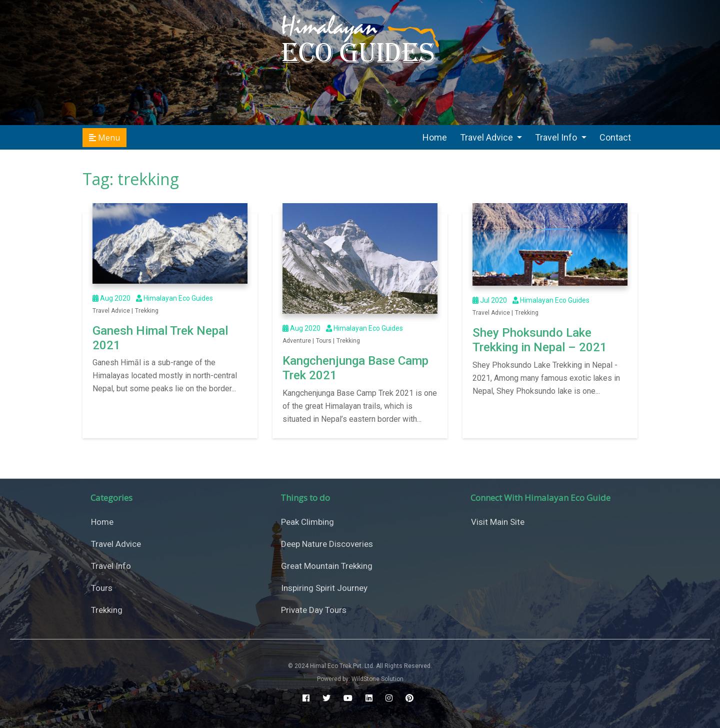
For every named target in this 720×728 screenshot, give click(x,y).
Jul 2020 (490, 300)
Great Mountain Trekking (327, 566)
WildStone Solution (377, 679)
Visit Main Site (498, 522)
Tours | (325, 341)
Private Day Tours (314, 610)
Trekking (147, 311)
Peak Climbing (307, 522)
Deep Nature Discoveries (327, 544)
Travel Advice (487, 137)
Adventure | (298, 341)
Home (435, 137)
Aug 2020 (111, 298)
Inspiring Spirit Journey (324, 588)
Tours (102, 588)
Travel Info (557, 137)
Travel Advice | (113, 311)
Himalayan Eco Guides (174, 298)
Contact (615, 137)
